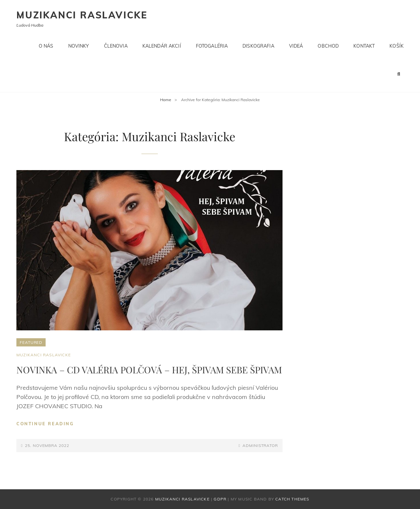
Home (166, 100)
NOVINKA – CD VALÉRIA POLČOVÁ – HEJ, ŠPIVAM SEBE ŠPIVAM (149, 370)
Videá (296, 46)
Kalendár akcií (162, 46)
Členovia (116, 46)
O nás (46, 46)
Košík (397, 46)
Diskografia (258, 46)
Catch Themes (292, 499)
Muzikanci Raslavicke (82, 15)
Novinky (79, 46)
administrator (260, 445)
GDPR (220, 499)
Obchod (328, 46)
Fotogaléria (212, 46)
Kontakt (364, 46)
